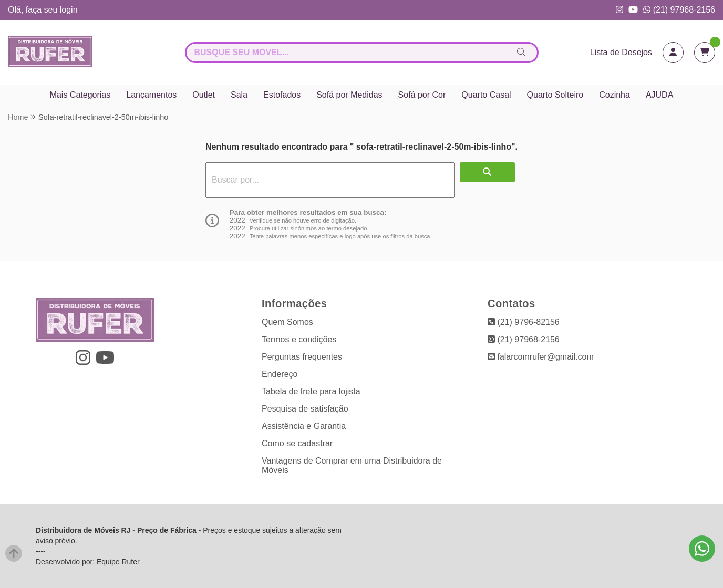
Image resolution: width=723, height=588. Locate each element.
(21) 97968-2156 (679, 10)
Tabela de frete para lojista (311, 391)
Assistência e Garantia (304, 426)
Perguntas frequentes (302, 357)
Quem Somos (287, 322)
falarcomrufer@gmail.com (541, 357)
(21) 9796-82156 (524, 322)
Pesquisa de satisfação (305, 409)
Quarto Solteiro (555, 95)
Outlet (204, 95)
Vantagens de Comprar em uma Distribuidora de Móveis (352, 465)
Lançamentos (151, 95)
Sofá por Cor (422, 95)
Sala (239, 95)
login (69, 10)
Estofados (282, 95)
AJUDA (659, 95)
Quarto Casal (486, 95)
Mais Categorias (80, 95)
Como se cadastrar (297, 443)
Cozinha (614, 95)
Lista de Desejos (621, 52)
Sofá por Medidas (349, 95)
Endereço (280, 374)
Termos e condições (299, 339)
